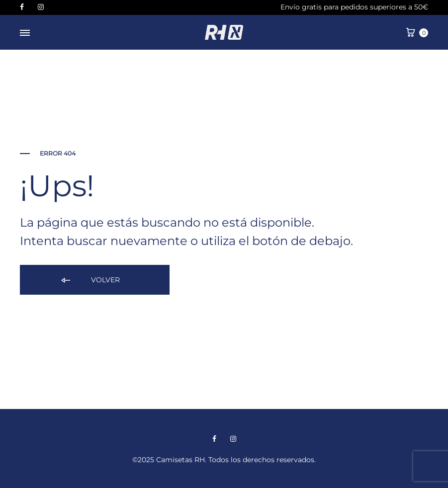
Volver (90, 281)
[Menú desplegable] (25, 33)
